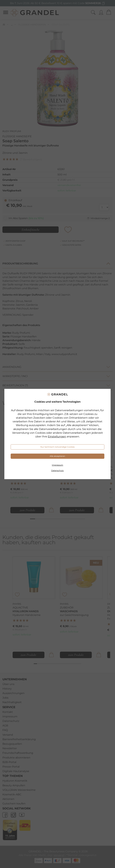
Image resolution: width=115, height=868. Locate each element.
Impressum (57, 465)
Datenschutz (57, 470)
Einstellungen (57, 437)
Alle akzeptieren (57, 456)
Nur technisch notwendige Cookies (57, 447)
